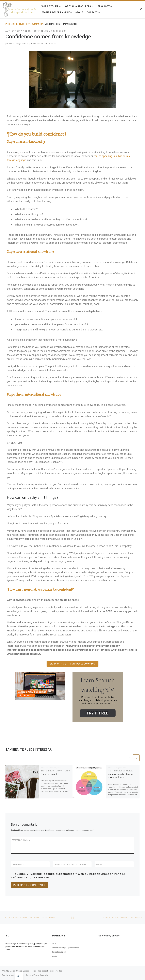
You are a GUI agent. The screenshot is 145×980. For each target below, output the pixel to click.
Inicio (8, 24)
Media (54, 956)
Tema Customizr (42, 975)
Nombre (18, 864)
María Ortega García (19, 44)
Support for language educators (65, 948)
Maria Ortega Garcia (19, 971)
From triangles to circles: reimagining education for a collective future (121, 774)
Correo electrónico (70, 864)
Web (99, 864)
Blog (15, 24)
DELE (54, 943)
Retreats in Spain (59, 952)
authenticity (37, 24)
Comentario (21, 840)
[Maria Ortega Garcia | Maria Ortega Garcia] (20, 9)
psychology (24, 24)
